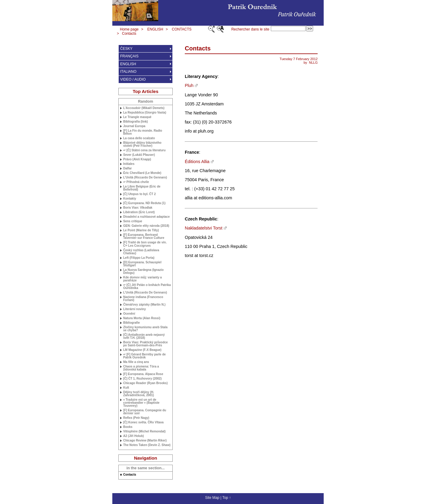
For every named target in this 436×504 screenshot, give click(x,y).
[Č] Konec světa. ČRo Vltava (143, 422)
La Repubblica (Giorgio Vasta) (145, 113)
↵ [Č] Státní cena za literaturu (144, 150)
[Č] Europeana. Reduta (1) (144, 203)
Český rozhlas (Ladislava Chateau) (141, 252)
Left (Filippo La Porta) (139, 258)
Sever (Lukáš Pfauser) (139, 155)
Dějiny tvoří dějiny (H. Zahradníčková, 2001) (139, 394)
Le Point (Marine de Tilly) (141, 230)
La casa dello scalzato (139, 138)
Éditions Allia (197, 162)
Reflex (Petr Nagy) (136, 418)
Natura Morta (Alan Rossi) (142, 318)
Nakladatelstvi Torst (204, 228)
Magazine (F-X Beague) (142, 350)
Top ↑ (227, 498)
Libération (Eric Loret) (139, 212)
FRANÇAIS (129, 56)
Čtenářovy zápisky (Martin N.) (144, 305)
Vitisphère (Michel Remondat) (144, 432)
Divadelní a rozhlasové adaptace (146, 217)
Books (128, 427)
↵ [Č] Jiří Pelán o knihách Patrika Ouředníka (147, 287)
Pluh (189, 85)
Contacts (129, 34)
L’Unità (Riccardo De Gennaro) (145, 178)
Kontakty (130, 199)
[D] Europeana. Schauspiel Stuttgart (142, 264)
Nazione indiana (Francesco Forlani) (143, 299)
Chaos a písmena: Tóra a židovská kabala (141, 368)
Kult (126, 388)
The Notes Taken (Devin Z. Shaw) (147, 445)
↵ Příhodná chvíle (136, 182)
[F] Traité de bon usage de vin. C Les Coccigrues (145, 244)
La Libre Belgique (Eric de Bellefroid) (142, 188)
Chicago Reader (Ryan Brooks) (145, 383)
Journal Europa (134, 126)
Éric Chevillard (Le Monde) (142, 173)
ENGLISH (155, 29)
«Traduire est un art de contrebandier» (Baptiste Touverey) (141, 403)
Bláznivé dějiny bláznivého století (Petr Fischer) (142, 144)
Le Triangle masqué (137, 117)
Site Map (212, 498)
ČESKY (126, 49)
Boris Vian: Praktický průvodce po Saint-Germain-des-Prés (146, 344)
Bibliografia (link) (136, 122)
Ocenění (129, 314)
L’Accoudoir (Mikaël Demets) (144, 108)
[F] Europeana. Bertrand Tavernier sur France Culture (144, 236)
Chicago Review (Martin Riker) (145, 441)
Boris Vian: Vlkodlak (138, 208)
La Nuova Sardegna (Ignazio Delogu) (143, 271)
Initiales (129, 164)
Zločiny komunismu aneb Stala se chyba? (145, 329)
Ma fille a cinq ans (136, 362)
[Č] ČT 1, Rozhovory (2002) (142, 379)
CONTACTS (182, 29)
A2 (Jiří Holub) (133, 436)
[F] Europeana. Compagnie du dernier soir (145, 412)
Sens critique (133, 221)
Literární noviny (135, 309)
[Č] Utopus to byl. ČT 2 (139, 194)
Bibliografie (131, 323)
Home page (129, 29)
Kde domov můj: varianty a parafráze (143, 279)
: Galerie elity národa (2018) (146, 226)
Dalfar (127, 169)
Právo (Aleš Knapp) (137, 159)
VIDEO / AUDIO (133, 79)
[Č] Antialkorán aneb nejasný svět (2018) (144, 336)
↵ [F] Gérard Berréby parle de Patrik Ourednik (144, 356)
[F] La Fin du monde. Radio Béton (143, 132)
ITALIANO (128, 72)
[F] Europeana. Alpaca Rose (143, 374)
